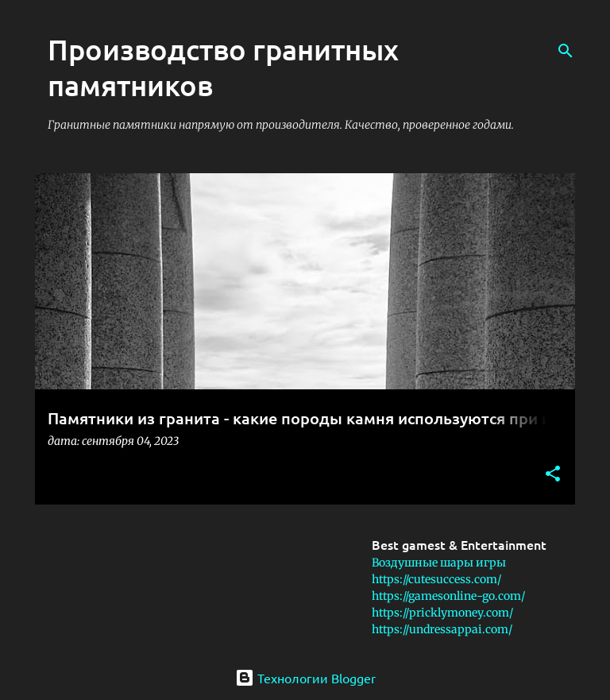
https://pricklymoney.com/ (442, 613)
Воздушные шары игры (439, 563)
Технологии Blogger (305, 678)
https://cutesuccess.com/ (436, 579)
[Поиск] (566, 51)
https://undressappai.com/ (442, 629)
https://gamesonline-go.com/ (448, 596)
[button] (553, 475)
